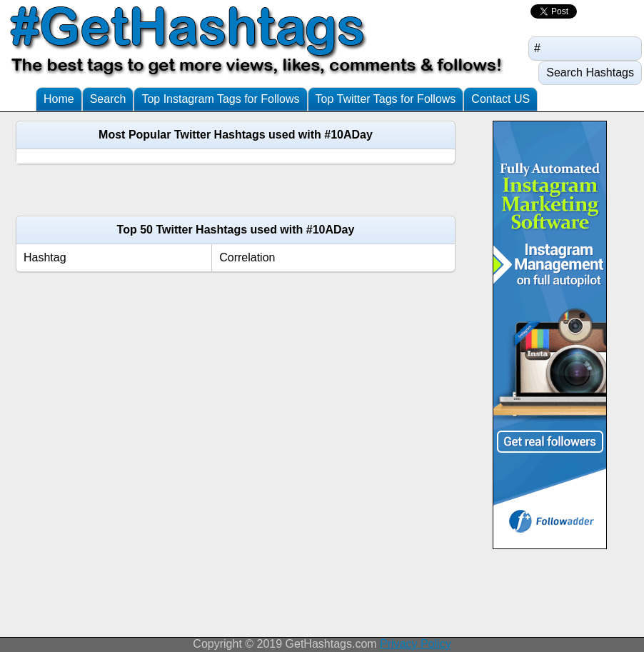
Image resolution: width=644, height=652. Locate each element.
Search (108, 99)
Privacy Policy (416, 644)
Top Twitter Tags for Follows (386, 99)
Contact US (500, 99)
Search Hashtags (590, 72)
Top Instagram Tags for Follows (220, 99)
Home (59, 99)
